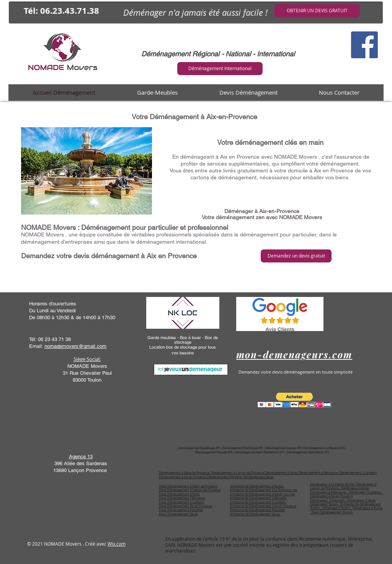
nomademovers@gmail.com (75, 346)
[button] (294, 400)
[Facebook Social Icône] (364, 45)
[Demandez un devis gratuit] (296, 256)
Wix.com (117, 544)
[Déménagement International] (220, 69)
